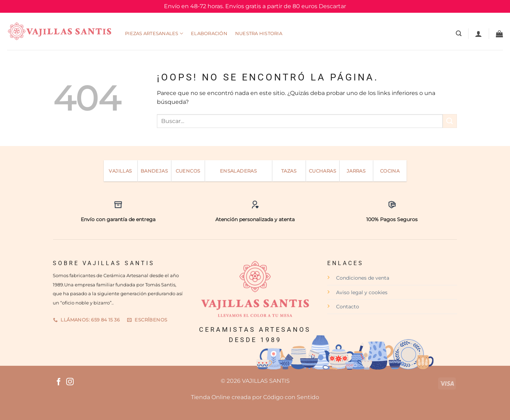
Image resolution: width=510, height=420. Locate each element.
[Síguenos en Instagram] (70, 382)
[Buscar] (459, 33)
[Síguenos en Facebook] (59, 382)
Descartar (332, 6)
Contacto (348, 307)
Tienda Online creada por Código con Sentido (255, 397)
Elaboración (209, 33)
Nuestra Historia (259, 33)
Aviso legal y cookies (362, 292)
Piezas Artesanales (154, 33)
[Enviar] (450, 121)
